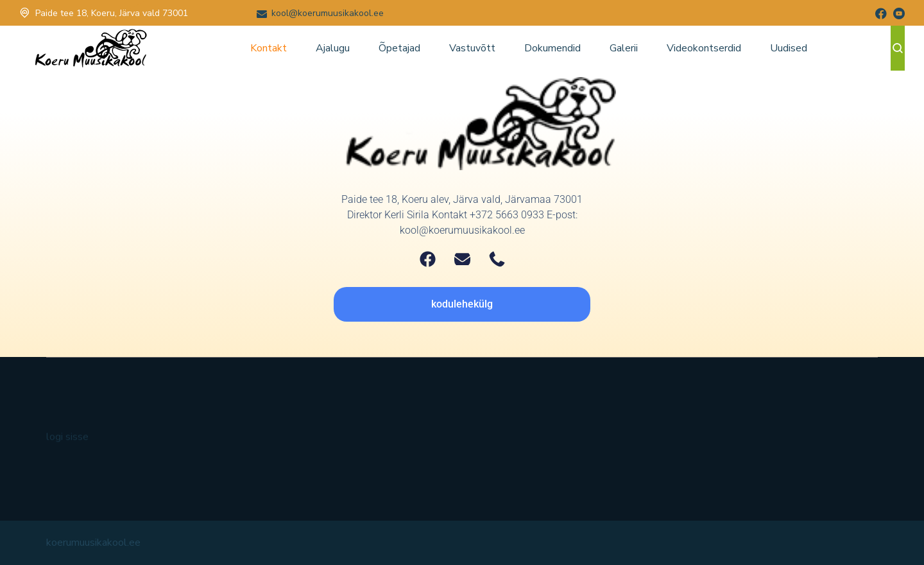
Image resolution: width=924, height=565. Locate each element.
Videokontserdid (704, 48)
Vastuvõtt (472, 48)
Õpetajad (399, 48)
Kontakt (269, 48)
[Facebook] (428, 259)
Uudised (789, 48)
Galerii (624, 48)
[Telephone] (497, 259)
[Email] (462, 259)
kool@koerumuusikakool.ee (328, 13)
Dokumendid (552, 48)
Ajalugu (333, 48)
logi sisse (67, 443)
